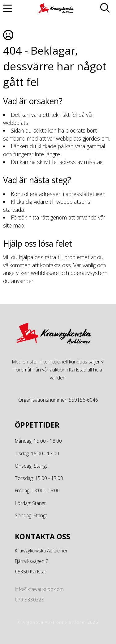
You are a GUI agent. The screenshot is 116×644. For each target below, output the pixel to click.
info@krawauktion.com (39, 589)
